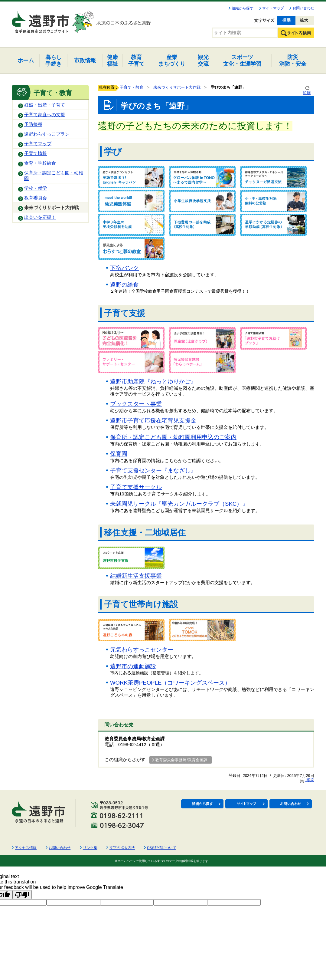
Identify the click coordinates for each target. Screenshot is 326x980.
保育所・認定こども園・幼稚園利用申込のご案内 (173, 437)
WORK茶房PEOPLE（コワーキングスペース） (170, 683)
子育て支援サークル (136, 487)
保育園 (119, 454)
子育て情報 (36, 153)
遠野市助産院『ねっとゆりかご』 (153, 381)
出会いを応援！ (40, 217)
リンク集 (90, 848)
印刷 (307, 780)
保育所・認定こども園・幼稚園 (54, 176)
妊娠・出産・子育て (45, 105)
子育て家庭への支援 (45, 115)
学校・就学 (36, 188)
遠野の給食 (124, 285)
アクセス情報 (26, 848)
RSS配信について (161, 848)
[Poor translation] (22, 895)
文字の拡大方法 (122, 848)
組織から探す (243, 8)
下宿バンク (124, 268)
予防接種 (33, 124)
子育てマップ (38, 144)
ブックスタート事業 (136, 404)
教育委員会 (36, 198)
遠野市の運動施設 (133, 666)
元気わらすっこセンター (142, 650)
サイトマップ (273, 8)
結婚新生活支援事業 (136, 576)
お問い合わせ (303, 8)
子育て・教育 (132, 87)
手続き (54, 60)
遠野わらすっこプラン (47, 134)
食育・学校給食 (40, 163)
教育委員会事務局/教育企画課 (181, 760)
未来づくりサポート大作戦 (51, 208)
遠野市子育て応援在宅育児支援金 (153, 421)
